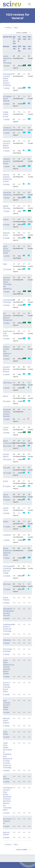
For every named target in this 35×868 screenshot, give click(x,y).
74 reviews (7, 500)
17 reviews (7, 589)
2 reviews (6, 104)
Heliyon (6, 521)
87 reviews (7, 486)
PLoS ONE (7, 468)
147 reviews (7, 473)
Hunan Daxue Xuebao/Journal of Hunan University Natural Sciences (8, 667)
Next (16, 28)
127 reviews (7, 269)
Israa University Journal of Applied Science (7, 705)
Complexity (7, 535)
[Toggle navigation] (29, 4)
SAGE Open (7, 584)
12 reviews (7, 576)
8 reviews (6, 225)
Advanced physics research (6, 720)
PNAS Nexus (7, 383)
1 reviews (6, 66)
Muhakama (7, 640)
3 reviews (6, 305)
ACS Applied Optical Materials (7, 98)
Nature (6, 396)
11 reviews (7, 527)
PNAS (5, 264)
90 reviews (7, 401)
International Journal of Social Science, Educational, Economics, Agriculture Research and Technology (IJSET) (8, 799)
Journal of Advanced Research (6, 369)
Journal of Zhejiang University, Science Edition (7, 687)
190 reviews (7, 459)
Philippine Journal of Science (6, 161)
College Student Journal (6, 114)
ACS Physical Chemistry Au (7, 821)
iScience (6, 219)
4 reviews (6, 184)
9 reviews (6, 339)
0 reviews (6, 603)
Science (6, 481)
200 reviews (7, 446)
